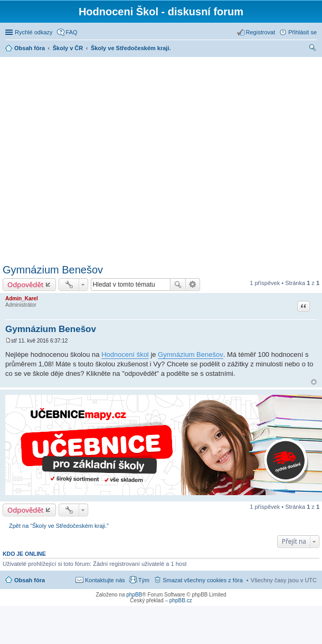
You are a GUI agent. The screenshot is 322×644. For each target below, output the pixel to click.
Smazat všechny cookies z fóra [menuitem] (203, 580)
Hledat (178, 285)
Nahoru (314, 382)
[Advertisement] (99, 159)
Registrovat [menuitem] (261, 32)
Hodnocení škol (125, 354)
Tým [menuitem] (144, 580)
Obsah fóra (30, 580)
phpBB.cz (181, 600)
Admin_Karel (22, 299)
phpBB (134, 595)
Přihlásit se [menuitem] (302, 32)
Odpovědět (26, 285)
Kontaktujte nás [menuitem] (105, 580)
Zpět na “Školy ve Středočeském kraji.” (59, 526)
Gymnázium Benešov (53, 270)
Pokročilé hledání (193, 285)
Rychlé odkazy (34, 32)
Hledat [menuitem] (313, 49)
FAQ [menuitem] (72, 32)
